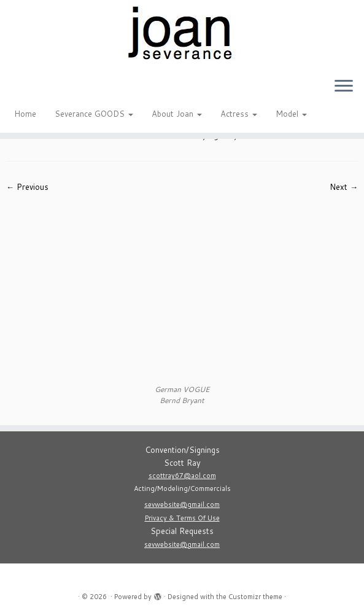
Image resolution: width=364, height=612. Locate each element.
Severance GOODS (94, 114)
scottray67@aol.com (182, 476)
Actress (239, 114)
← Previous (27, 187)
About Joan (177, 114)
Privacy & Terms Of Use (182, 518)
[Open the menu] (344, 87)
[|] (182, 34)
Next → (344, 187)
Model (291, 114)
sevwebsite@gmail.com (182, 504)
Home (25, 114)
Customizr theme (255, 597)
